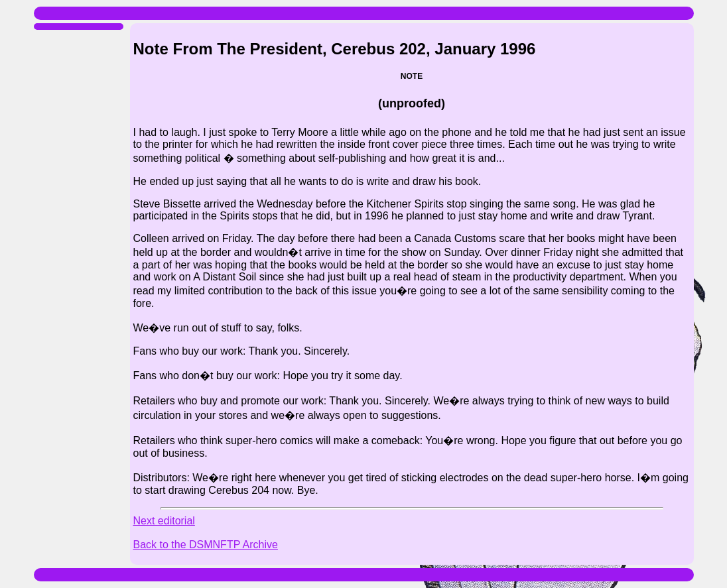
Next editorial (164, 521)
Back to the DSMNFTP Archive (206, 545)
